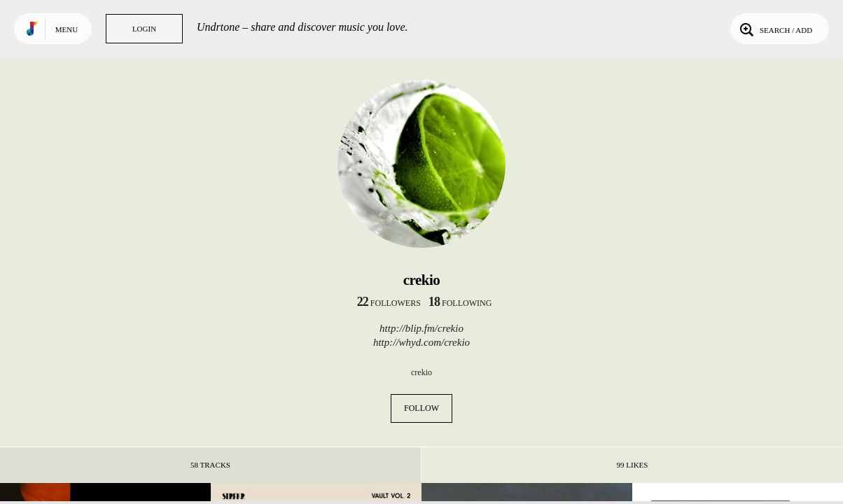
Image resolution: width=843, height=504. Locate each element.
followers (389, 303)
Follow (421, 408)
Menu (67, 29)
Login (144, 29)
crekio (421, 372)
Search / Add (775, 29)
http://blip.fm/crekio (421, 328)
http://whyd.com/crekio (421, 342)
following (460, 303)
